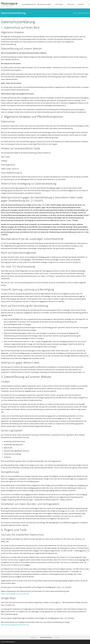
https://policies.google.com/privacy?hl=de (15, 594)
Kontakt (81, 4)
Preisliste (71, 4)
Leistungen (59, 4)
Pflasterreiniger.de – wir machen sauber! (36, 4)
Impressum (34, 638)
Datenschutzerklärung (46, 638)
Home (75, 13)
